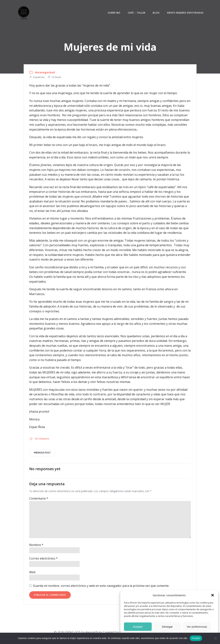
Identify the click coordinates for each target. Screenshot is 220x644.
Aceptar (138, 627)
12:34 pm (54, 78)
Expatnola (37, 78)
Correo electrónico (43, 559)
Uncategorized (45, 73)
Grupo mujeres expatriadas (185, 13)
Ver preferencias (197, 627)
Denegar (167, 627)
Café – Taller (136, 13)
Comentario (39, 499)
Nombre (36, 546)
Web (32, 573)
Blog (156, 13)
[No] (215, 638)
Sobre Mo (114, 13)
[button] (213, 595)
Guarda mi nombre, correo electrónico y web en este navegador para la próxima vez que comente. (101, 586)
